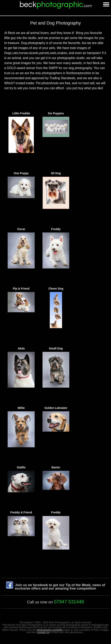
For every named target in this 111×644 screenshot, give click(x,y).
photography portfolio (50, 630)
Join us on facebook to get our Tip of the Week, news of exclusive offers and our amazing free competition (60, 587)
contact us (43, 632)
